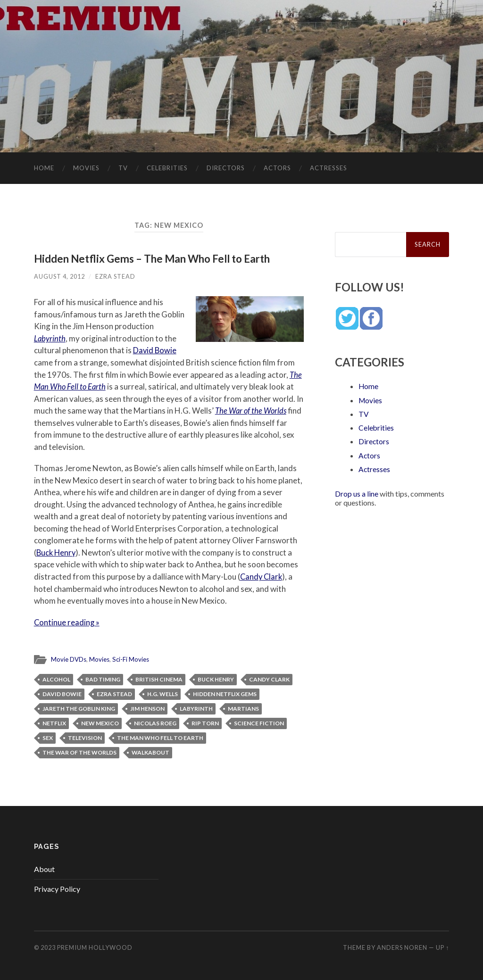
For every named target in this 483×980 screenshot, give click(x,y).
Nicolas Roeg (155, 722)
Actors (277, 168)
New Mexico (100, 722)
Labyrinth (50, 338)
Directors (226, 168)
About (44, 868)
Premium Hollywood (95, 947)
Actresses (329, 168)
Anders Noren (402, 947)
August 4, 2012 (59, 276)
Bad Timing (103, 678)
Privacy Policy (57, 888)
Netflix (54, 722)
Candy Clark (262, 576)
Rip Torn (205, 722)
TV (123, 168)
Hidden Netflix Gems (225, 693)
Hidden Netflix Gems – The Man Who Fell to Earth (153, 259)
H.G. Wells (162, 693)
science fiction (259, 722)
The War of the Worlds (252, 411)
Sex (48, 737)
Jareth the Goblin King (79, 708)
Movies (86, 168)
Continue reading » (67, 622)
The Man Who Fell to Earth (160, 737)
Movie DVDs (69, 658)
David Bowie (155, 350)
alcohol (56, 678)
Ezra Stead (115, 276)
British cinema (159, 678)
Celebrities (167, 168)
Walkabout (150, 752)
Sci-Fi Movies (131, 658)
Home (44, 168)
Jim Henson (147, 708)
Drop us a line (357, 493)
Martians (243, 708)
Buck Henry (57, 552)
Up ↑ (442, 947)
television (85, 737)
